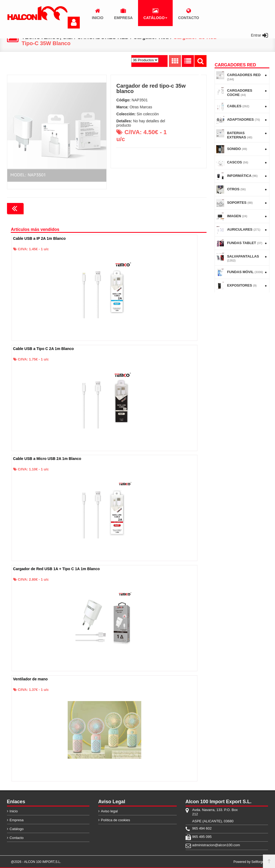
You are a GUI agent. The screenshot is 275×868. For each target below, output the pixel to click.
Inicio (14, 811)
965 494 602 (202, 828)
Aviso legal (109, 811)
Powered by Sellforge (249, 862)
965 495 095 (202, 837)
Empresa (17, 820)
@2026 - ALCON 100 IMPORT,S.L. (36, 862)
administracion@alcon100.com (216, 845)
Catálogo (17, 829)
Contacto (17, 838)
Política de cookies (115, 820)
